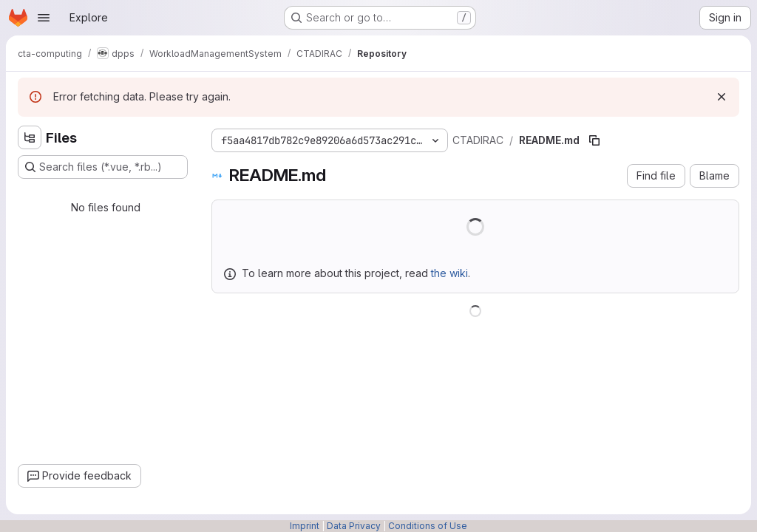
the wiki (449, 273)
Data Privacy (354, 526)
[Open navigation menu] (44, 18)
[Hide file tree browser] (30, 137)
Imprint (305, 526)
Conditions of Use (428, 526)
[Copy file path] (594, 140)
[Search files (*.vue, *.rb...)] (103, 167)
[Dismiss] (722, 97)
